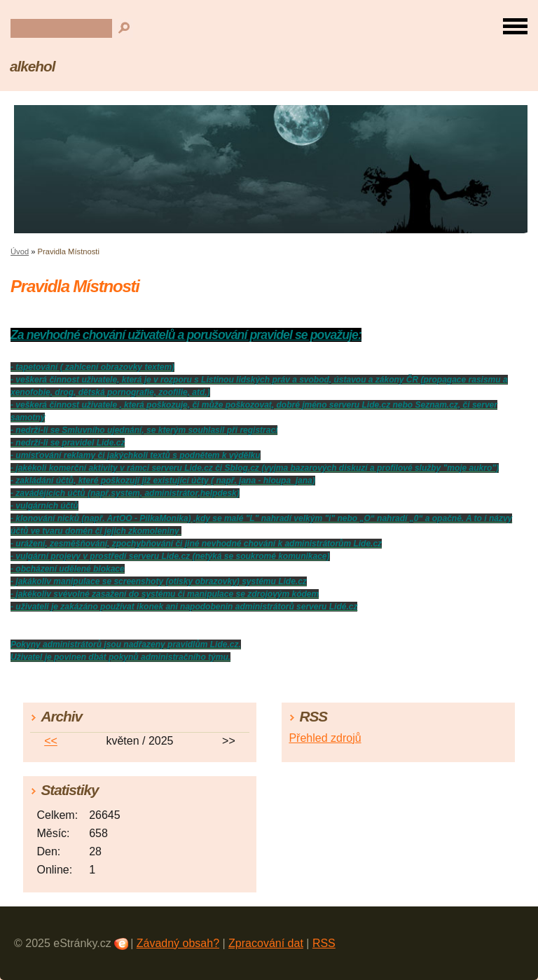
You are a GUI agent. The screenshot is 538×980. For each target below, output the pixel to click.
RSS (324, 943)
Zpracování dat (266, 943)
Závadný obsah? (178, 943)
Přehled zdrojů (325, 738)
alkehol (32, 66)
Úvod (20, 251)
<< (51, 741)
